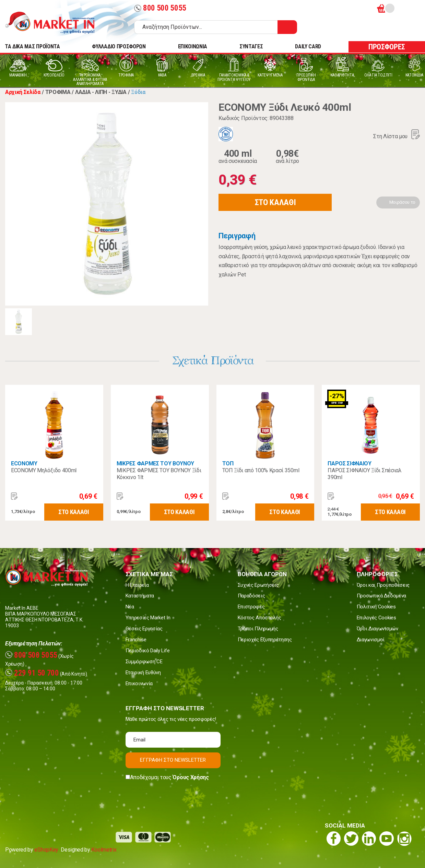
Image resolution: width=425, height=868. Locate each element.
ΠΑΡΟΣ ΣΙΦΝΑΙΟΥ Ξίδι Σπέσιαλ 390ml (364, 474)
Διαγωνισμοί (371, 640)
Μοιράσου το (402, 202)
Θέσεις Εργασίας (144, 629)
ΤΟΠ (228, 463)
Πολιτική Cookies (376, 607)
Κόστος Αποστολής (259, 618)
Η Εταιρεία (137, 585)
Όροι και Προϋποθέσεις (383, 585)
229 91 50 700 (32, 673)
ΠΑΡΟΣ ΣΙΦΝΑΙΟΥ (350, 463)
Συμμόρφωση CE (144, 662)
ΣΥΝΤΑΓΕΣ (251, 46)
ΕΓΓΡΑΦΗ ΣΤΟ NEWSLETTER (173, 760)
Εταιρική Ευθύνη (143, 673)
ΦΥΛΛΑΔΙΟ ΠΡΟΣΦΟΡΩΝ (119, 46)
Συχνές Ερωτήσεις (258, 585)
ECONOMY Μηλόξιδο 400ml (44, 470)
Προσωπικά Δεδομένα (381, 596)
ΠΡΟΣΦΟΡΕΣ (387, 47)
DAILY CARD (308, 46)
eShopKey (46, 850)
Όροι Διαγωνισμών (377, 629)
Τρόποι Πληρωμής (258, 629)
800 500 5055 (160, 8)
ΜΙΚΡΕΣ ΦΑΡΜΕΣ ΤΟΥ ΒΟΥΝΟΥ (155, 463)
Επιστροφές (251, 607)
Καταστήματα (140, 596)
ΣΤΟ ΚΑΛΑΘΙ (275, 202)
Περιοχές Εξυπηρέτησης (265, 640)
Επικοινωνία (139, 683)
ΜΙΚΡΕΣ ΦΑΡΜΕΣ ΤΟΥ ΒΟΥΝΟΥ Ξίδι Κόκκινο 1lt (159, 474)
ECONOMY (24, 463)
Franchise (136, 640)
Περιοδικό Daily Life (148, 651)
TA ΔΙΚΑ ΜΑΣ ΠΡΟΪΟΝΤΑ (32, 46)
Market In (56, 23)
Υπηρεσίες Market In (148, 618)
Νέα (130, 607)
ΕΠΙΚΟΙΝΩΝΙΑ (193, 46)
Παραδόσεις (251, 596)
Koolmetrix (104, 850)
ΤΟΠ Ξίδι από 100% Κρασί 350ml (261, 470)
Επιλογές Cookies (376, 618)
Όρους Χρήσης (191, 777)
